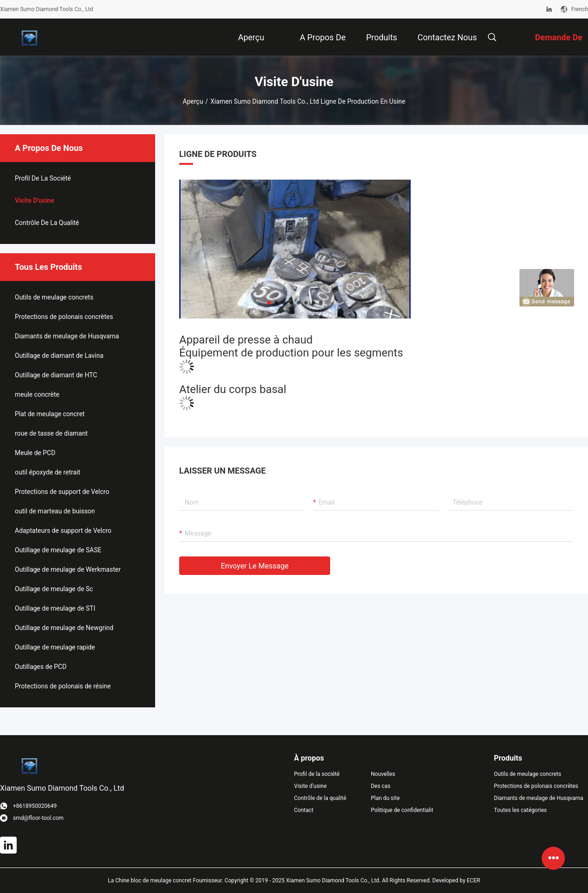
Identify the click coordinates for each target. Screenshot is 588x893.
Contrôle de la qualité (47, 223)
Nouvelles (383, 774)
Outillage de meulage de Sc (54, 589)
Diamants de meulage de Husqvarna (67, 336)
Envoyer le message (255, 566)
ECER (473, 881)
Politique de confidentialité (402, 810)
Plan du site (385, 798)
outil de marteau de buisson (55, 511)
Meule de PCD (35, 453)
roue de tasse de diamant (51, 433)
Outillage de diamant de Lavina (59, 356)
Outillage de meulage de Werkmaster (68, 569)
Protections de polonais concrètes (64, 317)
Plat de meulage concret (50, 414)
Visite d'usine (34, 200)
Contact (304, 810)
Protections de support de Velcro (62, 492)
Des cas (381, 786)
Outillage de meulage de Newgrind (64, 628)
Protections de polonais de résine (63, 686)
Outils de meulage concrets (54, 297)
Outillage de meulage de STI (55, 608)
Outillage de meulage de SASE (58, 550)
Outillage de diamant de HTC (56, 375)
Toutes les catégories (520, 810)
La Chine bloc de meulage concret (150, 881)
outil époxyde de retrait (47, 472)
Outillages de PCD (41, 667)
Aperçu (193, 101)
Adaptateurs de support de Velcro (63, 531)
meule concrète (37, 394)
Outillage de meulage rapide (55, 647)
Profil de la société (43, 178)
